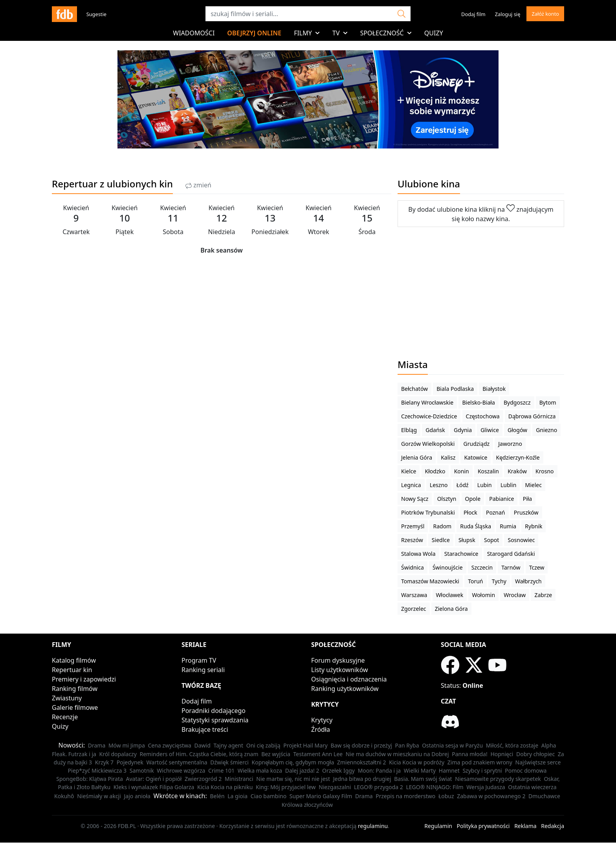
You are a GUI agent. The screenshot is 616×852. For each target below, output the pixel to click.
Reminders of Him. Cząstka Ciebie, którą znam (199, 754)
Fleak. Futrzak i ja (74, 754)
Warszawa (414, 595)
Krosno (544, 471)
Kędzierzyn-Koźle (518, 457)
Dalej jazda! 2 (302, 770)
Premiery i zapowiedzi (84, 679)
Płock (470, 512)
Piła (528, 499)
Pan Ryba (407, 745)
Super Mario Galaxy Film (321, 796)
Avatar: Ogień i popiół (154, 779)
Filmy (307, 33)
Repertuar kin (72, 670)
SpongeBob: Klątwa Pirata (90, 779)
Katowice (476, 457)
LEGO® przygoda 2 (379, 787)
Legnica (411, 485)
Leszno (439, 485)
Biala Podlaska (455, 389)
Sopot (491, 540)
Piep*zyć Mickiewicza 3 (97, 770)
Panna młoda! (470, 754)
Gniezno (546, 430)
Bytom (548, 402)
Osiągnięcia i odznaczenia (349, 679)
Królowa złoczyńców (307, 805)
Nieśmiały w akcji (99, 796)
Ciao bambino (269, 796)
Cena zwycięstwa (169, 745)
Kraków (517, 471)
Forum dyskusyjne (338, 660)
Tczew (537, 567)
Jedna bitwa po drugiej (362, 779)
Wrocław (515, 595)
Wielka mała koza (260, 770)
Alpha (549, 745)
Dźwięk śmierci (229, 762)
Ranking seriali (203, 670)
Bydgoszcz (517, 402)
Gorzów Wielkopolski (428, 444)
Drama (97, 745)
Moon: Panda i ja (379, 770)
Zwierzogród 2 (203, 779)
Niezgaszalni (335, 787)
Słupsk (467, 540)
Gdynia (463, 430)
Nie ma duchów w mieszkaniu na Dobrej (397, 754)
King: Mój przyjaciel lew (286, 787)
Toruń (475, 581)
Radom (442, 526)
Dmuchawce (544, 796)
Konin (462, 471)
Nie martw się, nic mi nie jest (293, 779)
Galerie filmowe (75, 707)
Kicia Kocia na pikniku (225, 787)
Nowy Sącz (415, 499)
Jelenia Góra (417, 457)
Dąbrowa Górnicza (532, 416)
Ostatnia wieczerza (532, 787)
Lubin (485, 485)
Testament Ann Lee (318, 754)
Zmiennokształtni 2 (362, 762)
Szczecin (482, 567)
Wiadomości (194, 33)
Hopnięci (502, 754)
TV (340, 33)
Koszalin (488, 471)
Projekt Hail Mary (305, 745)
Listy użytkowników (340, 670)
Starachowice (461, 554)
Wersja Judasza (486, 787)
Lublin (508, 485)
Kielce (409, 471)
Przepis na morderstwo (405, 796)
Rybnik (533, 526)
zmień (198, 185)
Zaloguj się (508, 14)
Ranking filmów (75, 689)
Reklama (525, 826)
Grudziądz (477, 444)
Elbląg (409, 430)
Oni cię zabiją (263, 745)
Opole (473, 499)
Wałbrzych (528, 581)
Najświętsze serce (538, 762)
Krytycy (322, 720)
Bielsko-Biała (478, 402)
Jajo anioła (137, 796)
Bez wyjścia (276, 754)
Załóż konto (545, 14)
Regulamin (438, 826)
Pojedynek (130, 762)
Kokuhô (64, 796)
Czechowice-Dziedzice (429, 416)
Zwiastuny (67, 698)
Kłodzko (435, 471)
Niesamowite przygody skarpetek (498, 779)
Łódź (463, 485)
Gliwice (490, 430)
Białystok (494, 389)
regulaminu (373, 826)
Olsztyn (447, 499)
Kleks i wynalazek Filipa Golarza (154, 787)
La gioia (237, 796)
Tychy (499, 581)
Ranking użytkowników (345, 689)
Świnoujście (448, 567)
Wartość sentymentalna (177, 762)
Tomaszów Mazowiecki (430, 581)
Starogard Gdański (511, 554)
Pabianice (501, 499)
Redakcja (553, 826)
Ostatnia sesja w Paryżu (452, 745)
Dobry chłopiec (535, 754)
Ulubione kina (429, 184)
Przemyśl (413, 526)
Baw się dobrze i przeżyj (361, 745)
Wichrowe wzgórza (181, 770)
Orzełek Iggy (338, 770)
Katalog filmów (74, 660)
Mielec (533, 485)
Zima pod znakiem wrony (480, 762)
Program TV (199, 660)
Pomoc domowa (526, 770)
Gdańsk (435, 430)
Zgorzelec (414, 609)
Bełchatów (414, 389)
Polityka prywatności (483, 826)
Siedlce (441, 540)
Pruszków (526, 512)
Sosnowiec (521, 540)
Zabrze (543, 595)
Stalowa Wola (418, 554)
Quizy (434, 33)
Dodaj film (473, 14)
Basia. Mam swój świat (423, 779)
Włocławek (450, 595)
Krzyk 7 (104, 762)
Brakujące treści (205, 729)
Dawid (203, 745)
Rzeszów (412, 540)
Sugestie (96, 14)
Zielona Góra (451, 609)
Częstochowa (483, 416)
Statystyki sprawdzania (215, 720)
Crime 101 (221, 770)
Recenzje (65, 717)
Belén (217, 796)
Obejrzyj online (254, 33)
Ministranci (239, 779)
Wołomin (483, 595)
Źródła (321, 729)
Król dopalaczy (118, 754)
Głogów (517, 430)
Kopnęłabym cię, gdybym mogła (293, 762)
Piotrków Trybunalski (428, 512)
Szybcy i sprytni (482, 770)
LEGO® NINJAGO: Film (434, 787)
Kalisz (448, 457)
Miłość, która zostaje (512, 745)
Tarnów (511, 567)
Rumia (508, 526)
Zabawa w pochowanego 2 (491, 796)
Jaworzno (510, 444)
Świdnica (412, 567)
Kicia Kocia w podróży (417, 762)
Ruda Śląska (476, 526)
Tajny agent (229, 745)
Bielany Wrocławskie (427, 402)
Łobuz (446, 796)
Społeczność (386, 33)
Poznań (496, 512)
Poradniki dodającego (214, 711)
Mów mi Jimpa (127, 745)
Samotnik (142, 770)
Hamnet (449, 770)
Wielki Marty (420, 770)
